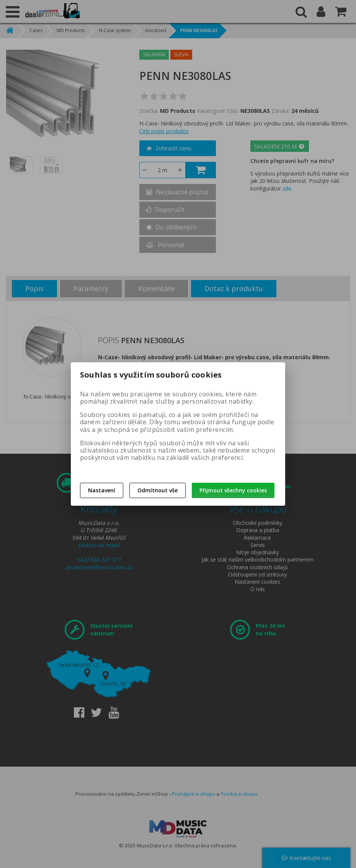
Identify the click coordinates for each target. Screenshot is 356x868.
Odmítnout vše (158, 490)
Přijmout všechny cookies (233, 490)
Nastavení (102, 490)
